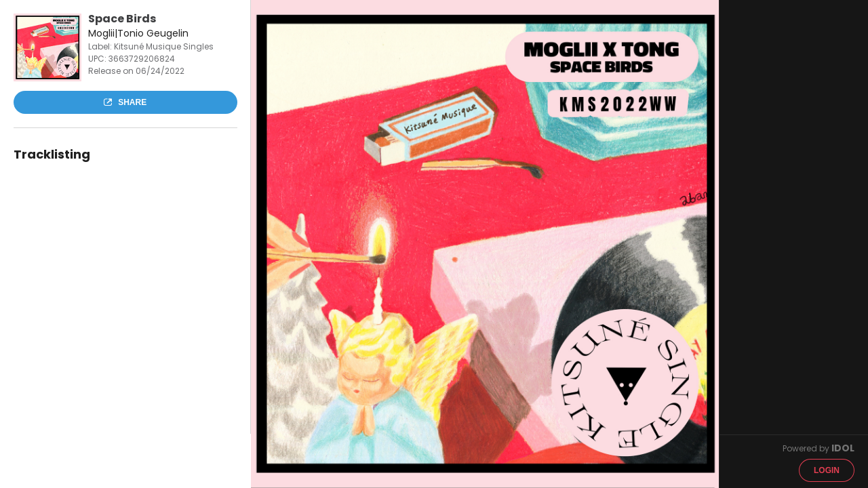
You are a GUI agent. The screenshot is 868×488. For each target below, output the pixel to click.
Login (827, 470)
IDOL (843, 448)
